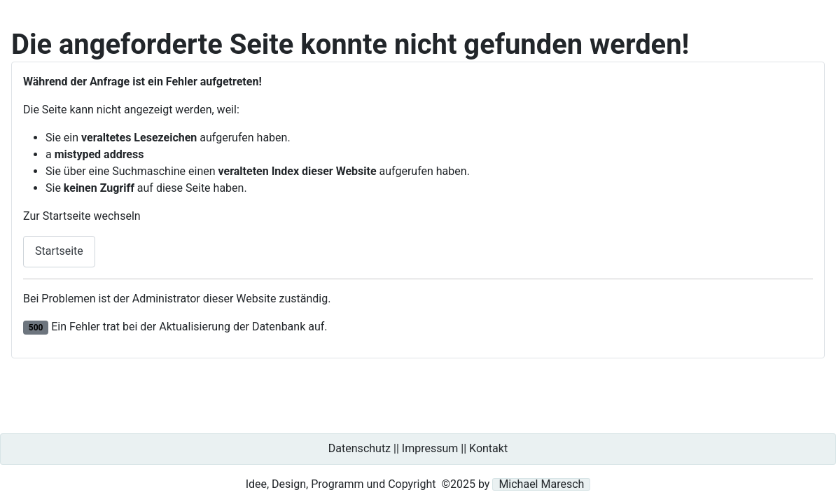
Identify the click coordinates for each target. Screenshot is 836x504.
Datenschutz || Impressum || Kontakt (418, 448)
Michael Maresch (541, 484)
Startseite (59, 251)
